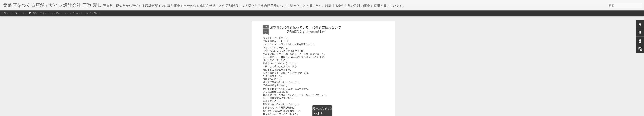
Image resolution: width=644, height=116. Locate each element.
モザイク (44, 13)
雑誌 (35, 13)
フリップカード (23, 13)
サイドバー (57, 13)
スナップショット (74, 13)
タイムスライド (93, 13)
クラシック (7, 13)
